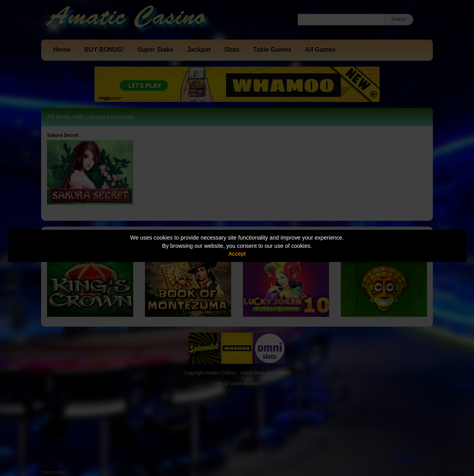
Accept (237, 254)
